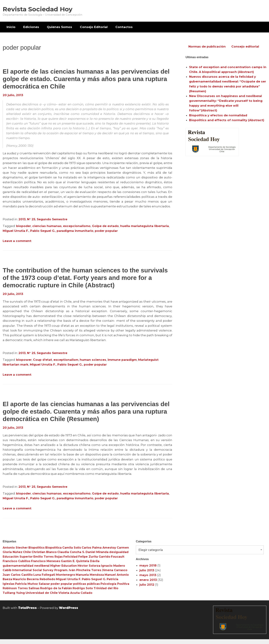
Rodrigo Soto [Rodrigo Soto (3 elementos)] (83, 588)
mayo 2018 (148, 565)
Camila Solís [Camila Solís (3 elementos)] (72, 548)
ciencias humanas (47, 226)
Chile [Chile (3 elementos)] (27, 552)
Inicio (11, 27)
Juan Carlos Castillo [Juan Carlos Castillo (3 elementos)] (18, 575)
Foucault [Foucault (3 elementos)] (118, 557)
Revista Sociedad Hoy (38, 9)
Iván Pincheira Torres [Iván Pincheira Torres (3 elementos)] (85, 570)
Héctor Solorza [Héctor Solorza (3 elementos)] (89, 566)
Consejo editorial (245, 46)
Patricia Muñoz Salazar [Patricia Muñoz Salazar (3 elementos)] (32, 584)
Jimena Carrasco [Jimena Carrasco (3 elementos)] (115, 570)
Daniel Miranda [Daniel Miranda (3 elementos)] (97, 552)
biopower (24, 360)
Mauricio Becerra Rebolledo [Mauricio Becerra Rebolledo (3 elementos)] (34, 579)
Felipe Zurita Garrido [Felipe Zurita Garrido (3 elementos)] (94, 557)
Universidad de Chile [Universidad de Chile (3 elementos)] (42, 593)
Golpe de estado (105, 226)
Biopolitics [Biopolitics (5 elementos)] (36, 548)
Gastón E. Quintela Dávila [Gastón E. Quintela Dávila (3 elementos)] (80, 561)
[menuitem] (11, 27)
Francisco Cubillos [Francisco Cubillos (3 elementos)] (17, 561)
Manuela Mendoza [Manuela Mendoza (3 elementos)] (90, 575)
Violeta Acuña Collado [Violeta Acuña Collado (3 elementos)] (75, 593)
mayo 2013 (148, 575)
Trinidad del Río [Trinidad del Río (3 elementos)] (106, 588)
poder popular (106, 231)
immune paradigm (122, 360)
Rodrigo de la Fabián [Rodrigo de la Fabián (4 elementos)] (56, 588)
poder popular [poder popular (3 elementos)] (62, 584)
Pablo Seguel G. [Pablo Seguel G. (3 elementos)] (94, 579)
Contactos (124, 27)
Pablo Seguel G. (43, 231)
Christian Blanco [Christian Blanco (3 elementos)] (44, 552)
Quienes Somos (59, 27)
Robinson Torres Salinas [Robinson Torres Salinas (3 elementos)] (21, 588)
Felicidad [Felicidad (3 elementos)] (70, 557)
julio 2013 (147, 570)
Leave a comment (17, 241)
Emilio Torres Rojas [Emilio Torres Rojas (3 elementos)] (48, 557)
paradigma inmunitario (75, 231)
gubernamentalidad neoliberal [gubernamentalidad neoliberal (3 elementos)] (26, 566)
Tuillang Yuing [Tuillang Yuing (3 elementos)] (14, 593)
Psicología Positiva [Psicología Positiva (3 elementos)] (115, 584)
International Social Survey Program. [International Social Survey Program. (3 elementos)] (40, 570)
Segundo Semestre (52, 219)
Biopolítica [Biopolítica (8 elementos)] (53, 548)
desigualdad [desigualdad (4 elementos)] (119, 552)
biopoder (24, 226)
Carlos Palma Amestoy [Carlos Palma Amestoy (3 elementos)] (99, 548)
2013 (22, 219)
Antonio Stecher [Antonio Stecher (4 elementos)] (15, 548)
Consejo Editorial (94, 27)
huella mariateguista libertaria (145, 226)
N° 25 (31, 219)
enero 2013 (148, 580)
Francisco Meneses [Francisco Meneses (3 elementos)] (46, 561)
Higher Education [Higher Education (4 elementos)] (64, 566)
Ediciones (31, 27)
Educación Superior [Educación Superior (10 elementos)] (18, 557)
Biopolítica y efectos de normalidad (218, 115)
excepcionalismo (77, 226)
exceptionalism (66, 360)
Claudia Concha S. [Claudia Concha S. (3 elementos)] (71, 552)
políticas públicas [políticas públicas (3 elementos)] (86, 584)
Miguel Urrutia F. (16, 231)
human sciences (93, 360)
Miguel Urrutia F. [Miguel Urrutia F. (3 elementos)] (69, 579)
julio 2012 (147, 585)
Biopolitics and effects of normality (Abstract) (227, 120)
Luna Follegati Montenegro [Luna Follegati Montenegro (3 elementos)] (54, 575)
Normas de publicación (207, 46)
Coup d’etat (43, 360)
